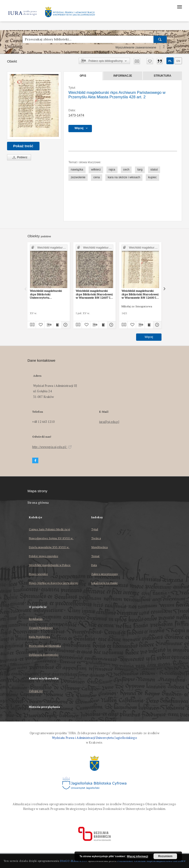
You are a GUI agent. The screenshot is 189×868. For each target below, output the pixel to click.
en (178, 61)
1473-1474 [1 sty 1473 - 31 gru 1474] (76, 115)
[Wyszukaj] (160, 39)
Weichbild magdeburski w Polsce (50, 565)
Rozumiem (165, 856)
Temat (95, 556)
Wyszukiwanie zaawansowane (136, 48)
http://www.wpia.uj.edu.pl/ (52, 447)
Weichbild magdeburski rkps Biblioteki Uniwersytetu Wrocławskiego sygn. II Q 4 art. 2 (48, 294)
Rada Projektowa (39, 637)
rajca (112, 170)
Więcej (149, 337)
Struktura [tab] (163, 76)
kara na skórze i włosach (124, 177)
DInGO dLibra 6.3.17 (74, 861)
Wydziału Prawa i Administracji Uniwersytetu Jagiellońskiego (94, 738)
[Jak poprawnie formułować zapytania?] (164, 48)
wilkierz (96, 170)
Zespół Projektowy (41, 628)
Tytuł (95, 529)
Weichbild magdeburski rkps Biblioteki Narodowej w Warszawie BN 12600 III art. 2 (140, 294)
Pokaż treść (23, 146)
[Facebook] (35, 461)
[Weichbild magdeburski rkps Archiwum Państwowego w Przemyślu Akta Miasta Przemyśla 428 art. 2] (34, 105)
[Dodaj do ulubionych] (150, 61)
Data (94, 565)
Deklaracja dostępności (44, 655)
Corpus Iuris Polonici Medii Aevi (49, 529)
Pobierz (19, 157)
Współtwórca (99, 547)
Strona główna (38, 503)
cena (96, 177)
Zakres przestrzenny (105, 574)
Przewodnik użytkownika (45, 646)
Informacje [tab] (123, 76)
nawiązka (77, 170)
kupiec (152, 177)
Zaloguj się (36, 691)
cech (126, 170)
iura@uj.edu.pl (109, 422)
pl (170, 61)
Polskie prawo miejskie (44, 556)
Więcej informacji (138, 856)
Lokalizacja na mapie (104, 583)
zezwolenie (78, 177)
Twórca (96, 538)
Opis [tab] (83, 76)
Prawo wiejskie (38, 574)
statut (154, 170)
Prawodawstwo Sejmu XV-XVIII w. (51, 538)
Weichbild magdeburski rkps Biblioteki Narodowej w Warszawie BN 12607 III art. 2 (94, 294)
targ (140, 170)
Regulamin (36, 619)
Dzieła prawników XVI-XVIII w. (49, 547)
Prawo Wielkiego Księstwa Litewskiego (53, 583)
